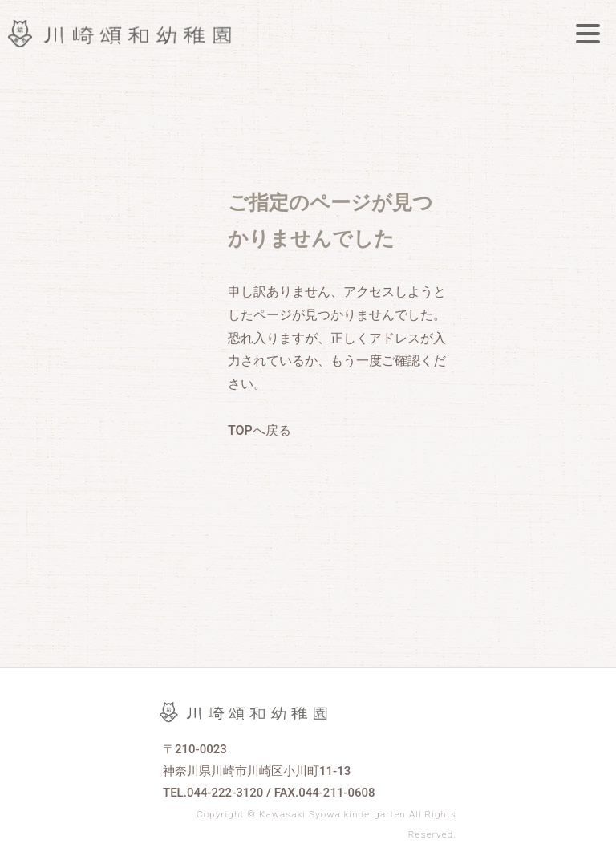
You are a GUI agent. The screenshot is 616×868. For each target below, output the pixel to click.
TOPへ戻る (259, 430)
